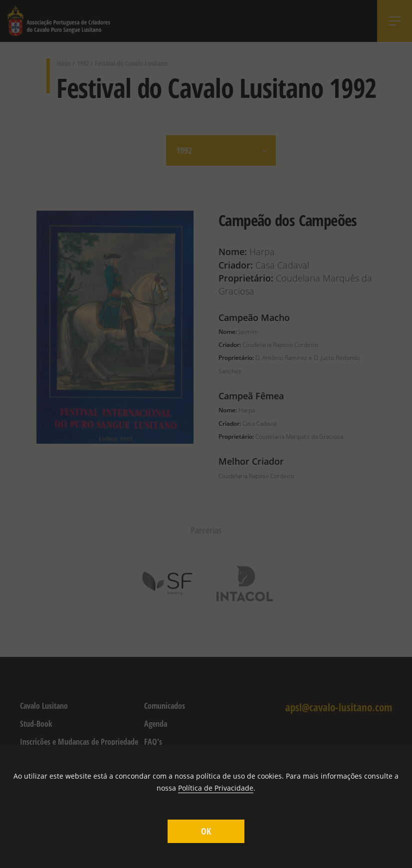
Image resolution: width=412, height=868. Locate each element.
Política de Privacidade (216, 788)
